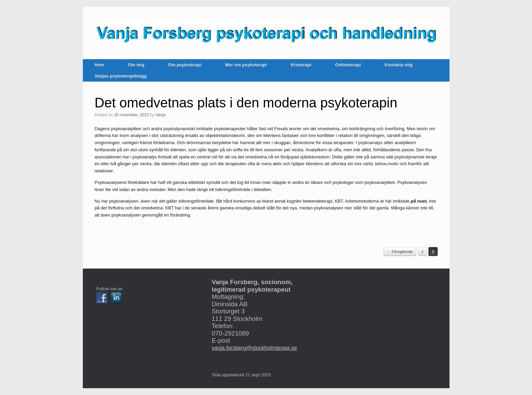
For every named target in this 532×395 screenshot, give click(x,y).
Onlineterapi (348, 65)
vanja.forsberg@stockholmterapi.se (254, 348)
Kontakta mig (399, 65)
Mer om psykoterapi (246, 65)
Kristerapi (301, 65)
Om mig (136, 65)
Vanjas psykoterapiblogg (121, 76)
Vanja (161, 115)
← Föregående (400, 252)
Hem (99, 65)
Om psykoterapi (185, 65)
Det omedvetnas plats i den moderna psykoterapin (246, 103)
